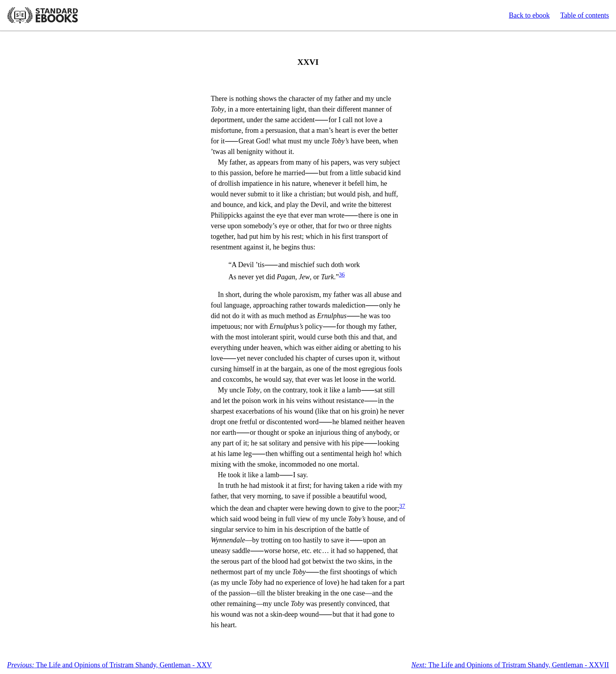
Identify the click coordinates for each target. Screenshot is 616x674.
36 (342, 275)
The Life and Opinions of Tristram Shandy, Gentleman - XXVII (510, 665)
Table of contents (585, 15)
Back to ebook (529, 15)
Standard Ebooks (42, 15)
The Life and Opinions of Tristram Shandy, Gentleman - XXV (109, 665)
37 (402, 506)
